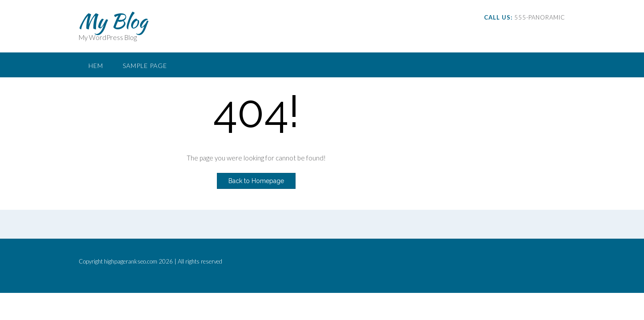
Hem (96, 66)
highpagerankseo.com (131, 261)
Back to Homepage (256, 181)
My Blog (113, 21)
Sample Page (145, 66)
